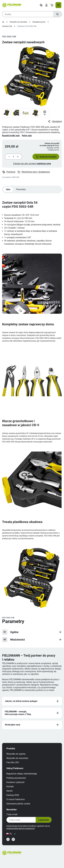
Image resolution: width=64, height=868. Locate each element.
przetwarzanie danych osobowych (21, 828)
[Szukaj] (57, 14)
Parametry (21, 189)
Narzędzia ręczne (39, 22)
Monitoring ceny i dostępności (34, 172)
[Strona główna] (3, 22)
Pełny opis (27, 136)
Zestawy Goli (7, 26)
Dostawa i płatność (15, 782)
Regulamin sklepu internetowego (22, 774)
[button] (46, 157)
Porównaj (9, 172)
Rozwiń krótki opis (11, 136)
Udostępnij (55, 121)
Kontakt (10, 787)
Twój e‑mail (12, 814)
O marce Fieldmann (16, 799)
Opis (8, 189)
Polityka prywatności (16, 778)
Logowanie (44, 820)
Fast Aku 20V (13, 762)
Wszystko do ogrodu (16, 754)
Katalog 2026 (13, 795)
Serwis (10, 791)
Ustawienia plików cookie (18, 804)
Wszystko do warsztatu (18, 22)
